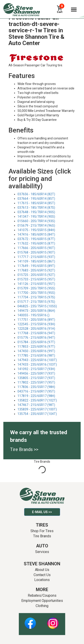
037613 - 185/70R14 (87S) (36, 208)
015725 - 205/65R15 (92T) (36, 275)
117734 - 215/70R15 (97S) (36, 297)
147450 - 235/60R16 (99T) (36, 351)
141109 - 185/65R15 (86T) (36, 261)
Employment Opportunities (42, 601)
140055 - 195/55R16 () (33, 315)
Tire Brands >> (24, 449)
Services (42, 552)
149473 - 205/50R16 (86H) (36, 311)
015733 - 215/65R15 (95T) (36, 279)
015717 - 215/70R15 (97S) (36, 302)
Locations (42, 580)
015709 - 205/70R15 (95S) (36, 288)
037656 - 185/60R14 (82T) (36, 194)
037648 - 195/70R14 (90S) (36, 212)
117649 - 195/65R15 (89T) (36, 266)
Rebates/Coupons (42, 595)
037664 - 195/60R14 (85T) (36, 199)
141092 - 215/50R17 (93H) (36, 369)
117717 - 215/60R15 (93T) (36, 257)
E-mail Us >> (42, 512)
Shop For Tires (42, 531)
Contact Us (42, 575)
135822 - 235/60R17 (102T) (37, 400)
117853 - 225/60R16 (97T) (36, 347)
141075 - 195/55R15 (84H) (36, 230)
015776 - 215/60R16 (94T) (36, 338)
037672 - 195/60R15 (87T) (36, 239)
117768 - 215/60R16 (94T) (36, 333)
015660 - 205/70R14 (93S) (36, 221)
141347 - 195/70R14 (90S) (36, 217)
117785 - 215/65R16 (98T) (36, 356)
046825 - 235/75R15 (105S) (37, 306)
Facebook (30, 621)
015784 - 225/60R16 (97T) (36, 342)
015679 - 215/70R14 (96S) (36, 226)
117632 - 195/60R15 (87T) (36, 243)
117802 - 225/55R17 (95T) (36, 382)
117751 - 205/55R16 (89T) (36, 320)
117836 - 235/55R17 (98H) (36, 387)
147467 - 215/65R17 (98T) (36, 405)
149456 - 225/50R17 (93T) (36, 373)
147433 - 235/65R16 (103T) (37, 364)
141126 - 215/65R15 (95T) (36, 284)
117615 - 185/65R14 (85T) (36, 203)
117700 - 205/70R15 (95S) (36, 293)
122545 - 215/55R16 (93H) (36, 324)
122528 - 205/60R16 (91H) (36, 329)
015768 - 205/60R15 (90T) (36, 252)
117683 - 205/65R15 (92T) (36, 270)
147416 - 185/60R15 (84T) (36, 234)
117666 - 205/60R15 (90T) (36, 248)
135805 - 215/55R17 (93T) (36, 378)
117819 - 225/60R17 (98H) (36, 396)
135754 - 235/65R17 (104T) (37, 414)
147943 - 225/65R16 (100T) (37, 360)
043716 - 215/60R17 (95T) (36, 391)
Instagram (53, 621)
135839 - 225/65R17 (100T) (37, 409)
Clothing (42, 606)
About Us (42, 570)
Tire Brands (42, 536)
